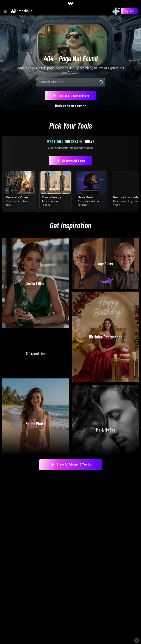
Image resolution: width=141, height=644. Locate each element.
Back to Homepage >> (70, 106)
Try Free (129, 11)
